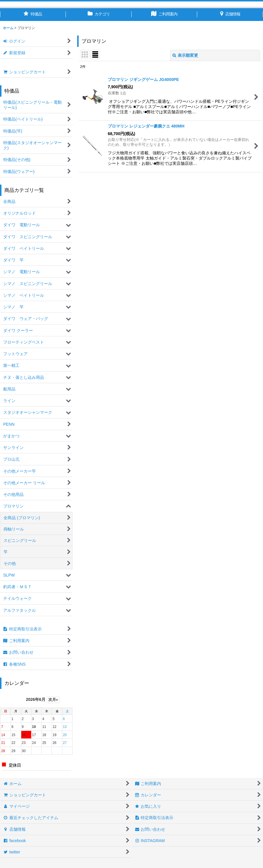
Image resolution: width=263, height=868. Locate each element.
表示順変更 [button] (185, 55)
